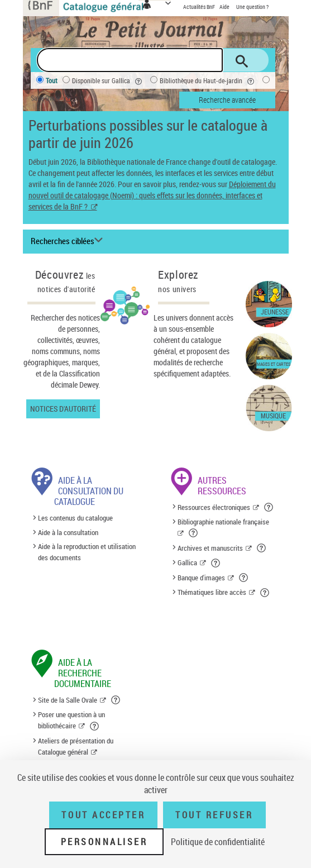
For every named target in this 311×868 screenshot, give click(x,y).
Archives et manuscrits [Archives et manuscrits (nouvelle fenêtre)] (210, 548)
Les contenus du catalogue (75, 518)
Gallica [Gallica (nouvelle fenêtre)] (187, 562)
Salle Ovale (53, 99)
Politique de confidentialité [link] (218, 842)
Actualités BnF (200, 7)
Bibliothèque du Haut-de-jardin (209, 81)
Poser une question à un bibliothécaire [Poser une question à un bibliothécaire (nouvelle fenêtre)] (71, 720)
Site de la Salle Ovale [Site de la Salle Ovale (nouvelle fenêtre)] (68, 700)
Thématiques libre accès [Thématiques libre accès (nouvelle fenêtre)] (212, 592)
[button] (269, 507)
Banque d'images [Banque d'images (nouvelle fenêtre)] (201, 578)
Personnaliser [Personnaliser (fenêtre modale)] (104, 842)
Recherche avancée (227, 100)
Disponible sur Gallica (109, 81)
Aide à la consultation (68, 532)
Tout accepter (103, 815)
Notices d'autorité (63, 409)
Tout (52, 80)
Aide (225, 7)
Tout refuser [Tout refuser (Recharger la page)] (214, 815)
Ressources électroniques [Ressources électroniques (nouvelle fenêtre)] (214, 507)
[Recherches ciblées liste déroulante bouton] (68, 241)
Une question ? (252, 7)
